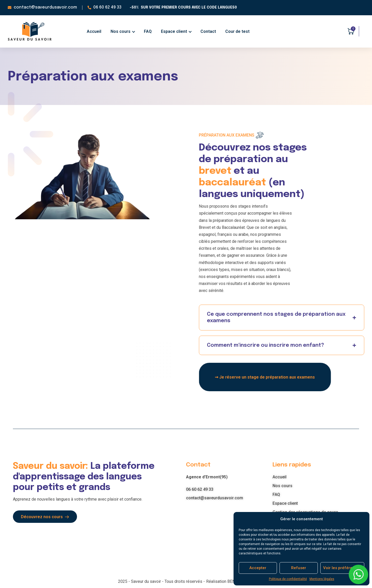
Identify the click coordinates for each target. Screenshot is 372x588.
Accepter (258, 568)
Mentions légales (322, 579)
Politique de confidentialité (288, 579)
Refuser (299, 568)
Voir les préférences (342, 568)
